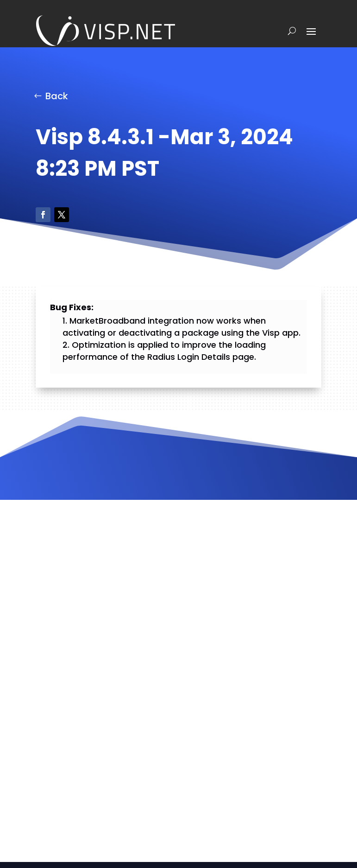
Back (57, 96)
